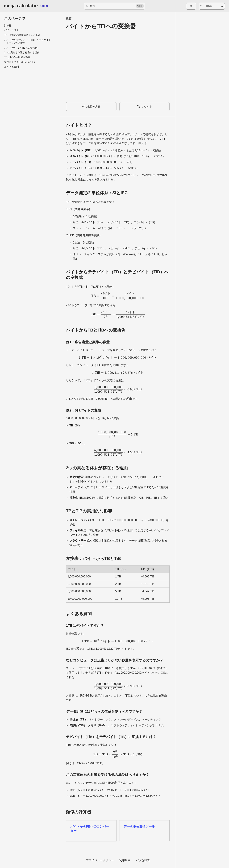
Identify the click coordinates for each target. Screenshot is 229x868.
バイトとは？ (11, 30)
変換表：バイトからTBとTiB (20, 62)
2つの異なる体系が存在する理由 (22, 52)
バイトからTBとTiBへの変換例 (21, 48)
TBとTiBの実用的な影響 (17, 57)
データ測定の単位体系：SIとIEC (22, 35)
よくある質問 (11, 67)
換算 (69, 18)
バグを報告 (143, 860)
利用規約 (125, 860)
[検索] (115, 6)
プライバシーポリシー (100, 860)
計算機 (8, 26)
